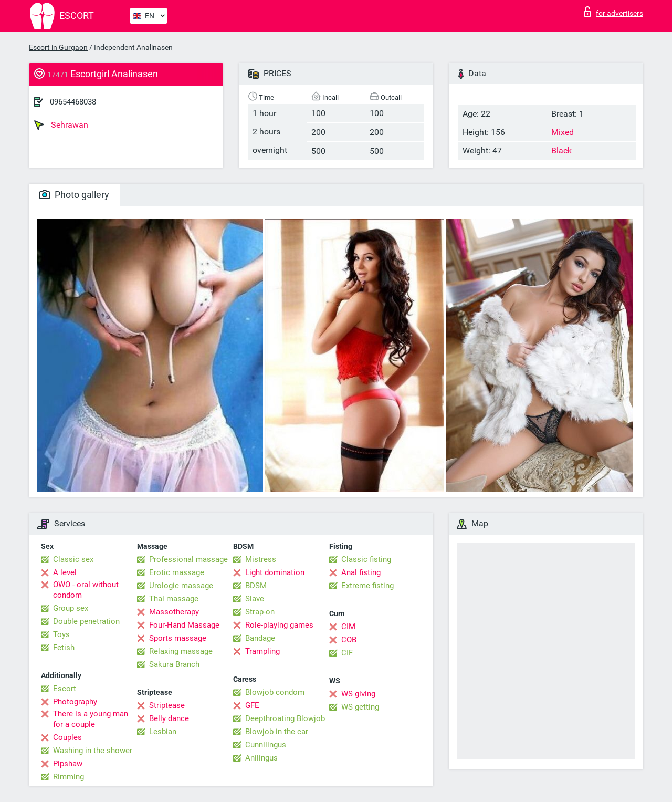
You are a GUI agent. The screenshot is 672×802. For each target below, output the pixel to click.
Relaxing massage (181, 651)
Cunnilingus (266, 745)
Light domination (275, 572)
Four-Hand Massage (184, 625)
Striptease (167, 705)
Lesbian (163, 732)
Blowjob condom (275, 692)
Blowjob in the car (277, 732)
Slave (255, 599)
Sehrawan (61, 125)
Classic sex (73, 559)
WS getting (360, 707)
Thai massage (174, 599)
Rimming (69, 777)
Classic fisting (366, 559)
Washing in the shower (93, 751)
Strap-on (260, 612)
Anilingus (261, 758)
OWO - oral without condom (86, 590)
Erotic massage (177, 572)
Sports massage (178, 638)
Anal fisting (361, 572)
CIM (348, 627)
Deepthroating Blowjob (285, 718)
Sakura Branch (174, 664)
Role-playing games (279, 625)
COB (349, 640)
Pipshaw (68, 764)
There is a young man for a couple (91, 719)
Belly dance (169, 718)
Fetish (64, 648)
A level (65, 572)
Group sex (71, 608)
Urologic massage (181, 586)
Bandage (260, 638)
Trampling (262, 651)
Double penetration (86, 621)
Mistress (261, 559)
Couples (67, 737)
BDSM (256, 586)
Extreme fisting (367, 586)
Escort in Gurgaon (58, 47)
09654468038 (73, 102)
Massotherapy (174, 612)
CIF (347, 653)
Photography (75, 702)
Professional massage (188, 559)
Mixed (563, 132)
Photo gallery (74, 195)
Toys (61, 634)
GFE (252, 705)
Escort (65, 689)
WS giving (358, 694)
